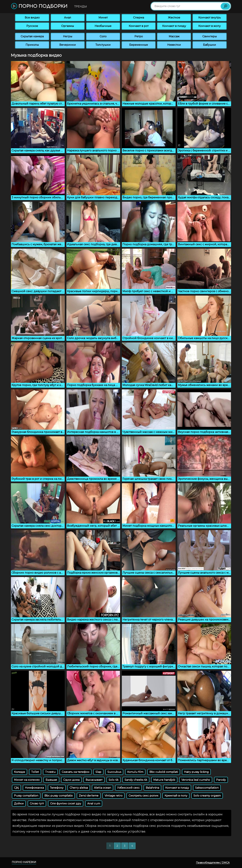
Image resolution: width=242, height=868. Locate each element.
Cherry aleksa (79, 788)
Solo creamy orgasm (207, 796)
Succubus (114, 772)
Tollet (35, 772)
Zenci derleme (89, 796)
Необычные (103, 26)
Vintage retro (114, 796)
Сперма (139, 18)
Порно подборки (39, 6)
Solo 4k (114, 780)
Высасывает (94, 780)
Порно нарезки (24, 862)
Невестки (174, 45)
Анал (68, 18)
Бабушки (209, 45)
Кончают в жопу (209, 26)
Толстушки (103, 45)
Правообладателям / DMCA (213, 863)
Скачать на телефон (76, 772)
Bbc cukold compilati (164, 772)
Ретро (139, 36)
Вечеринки (68, 45)
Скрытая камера (32, 36)
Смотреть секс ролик (144, 796)
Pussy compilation (26, 796)
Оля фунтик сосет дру (66, 804)
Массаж (174, 36)
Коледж (19, 772)
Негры (68, 36)
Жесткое (174, 18)
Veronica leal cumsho (196, 780)
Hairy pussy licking (196, 772)
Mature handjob (164, 780)
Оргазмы (68, 26)
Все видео (32, 18)
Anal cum (94, 804)
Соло (103, 36)
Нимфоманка (34, 788)
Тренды (81, 6)
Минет (103, 18)
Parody (221, 780)
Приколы (32, 45)
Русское (32, 26)
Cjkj (16, 788)
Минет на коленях (27, 780)
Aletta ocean (103, 788)
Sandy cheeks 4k (136, 780)
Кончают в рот (139, 26)
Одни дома (71, 780)
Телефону (57, 788)
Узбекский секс (128, 788)
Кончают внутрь (210, 18)
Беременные (139, 45)
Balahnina (152, 788)
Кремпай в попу (176, 796)
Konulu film (135, 772)
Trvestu (50, 772)
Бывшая (51, 780)
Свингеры (210, 36)
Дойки (19, 804)
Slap (98, 772)
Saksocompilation (207, 788)
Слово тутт (37, 804)
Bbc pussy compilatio (59, 796)
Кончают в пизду (174, 26)
